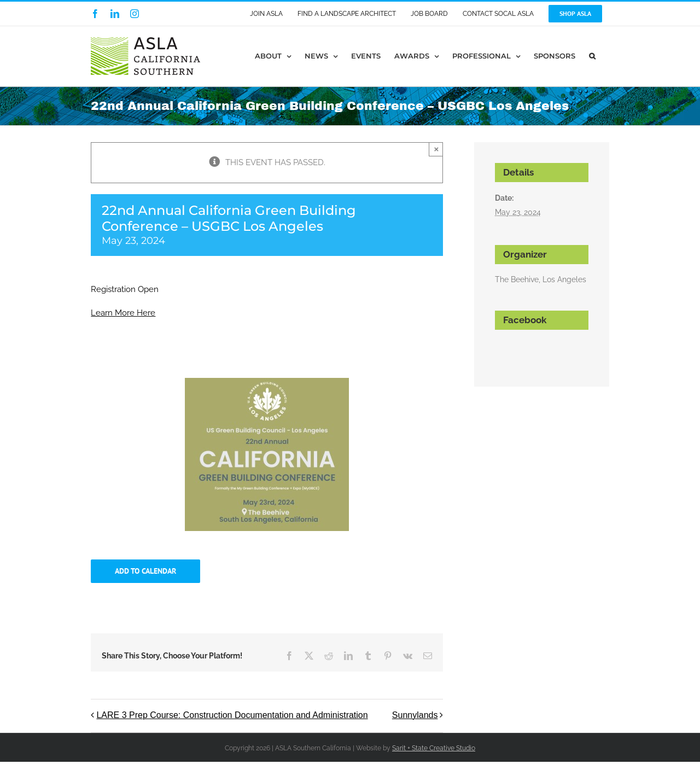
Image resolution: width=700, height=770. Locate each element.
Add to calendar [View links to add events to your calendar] (145, 571)
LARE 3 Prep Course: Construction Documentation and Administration (232, 715)
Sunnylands (415, 715)
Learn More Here (123, 313)
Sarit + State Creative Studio (434, 748)
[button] (592, 56)
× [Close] (437, 149)
